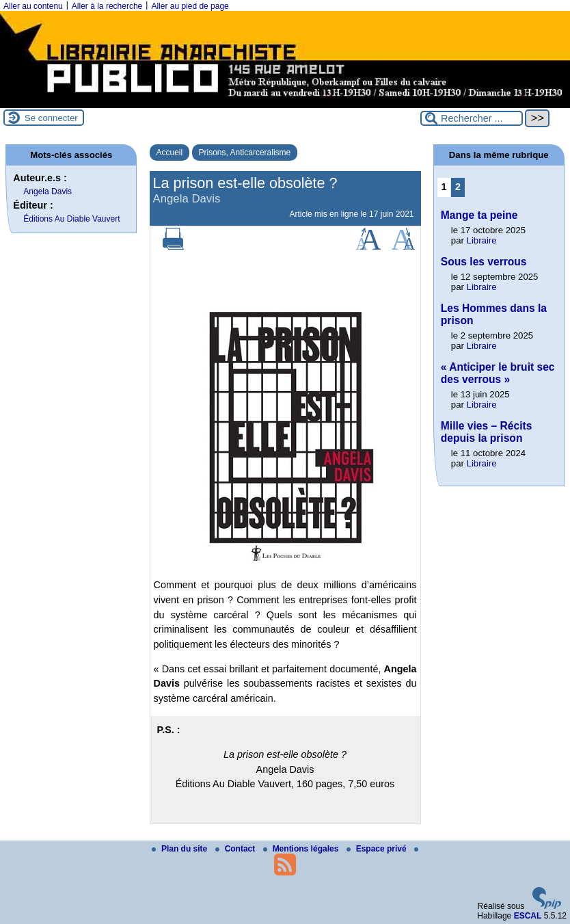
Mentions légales (302, 849)
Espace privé (378, 849)
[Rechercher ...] (472, 118)
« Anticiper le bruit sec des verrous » (498, 373)
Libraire (482, 240)
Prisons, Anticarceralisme (245, 153)
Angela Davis (47, 192)
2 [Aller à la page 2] (458, 187)
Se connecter (51, 118)
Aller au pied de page (190, 6)
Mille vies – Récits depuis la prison (486, 432)
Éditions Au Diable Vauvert (71, 219)
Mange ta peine (479, 215)
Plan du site (181, 849)
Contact (236, 849)
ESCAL (528, 916)
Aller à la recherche (107, 6)
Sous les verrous (484, 262)
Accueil (170, 153)
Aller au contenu (33, 6)
